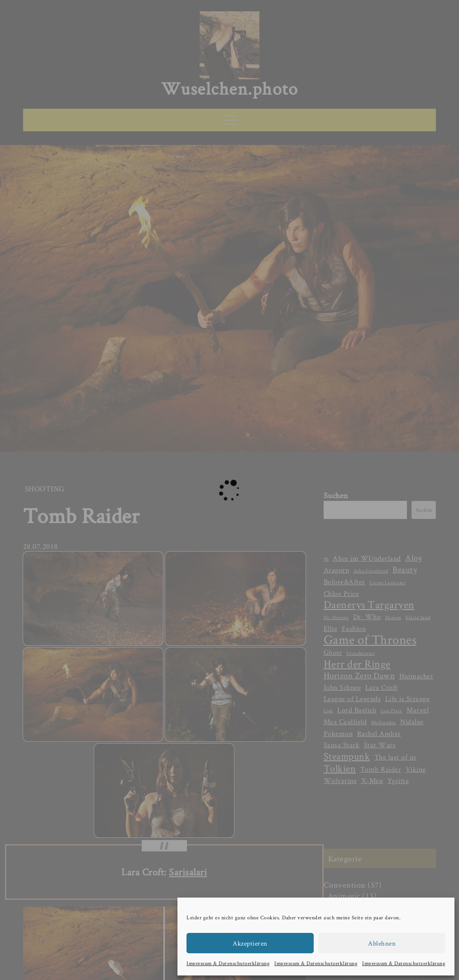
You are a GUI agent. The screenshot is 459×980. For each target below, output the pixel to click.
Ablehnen (382, 943)
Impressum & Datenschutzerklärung (228, 963)
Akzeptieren (250, 943)
